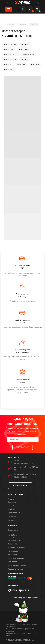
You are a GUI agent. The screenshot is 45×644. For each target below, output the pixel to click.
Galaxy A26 (35, 64)
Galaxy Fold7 (9, 49)
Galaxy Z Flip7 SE (11, 54)
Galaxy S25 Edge (10, 59)
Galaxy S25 (25, 59)
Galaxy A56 (21, 64)
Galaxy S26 (25, 44)
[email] (23, 440)
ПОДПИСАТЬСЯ (23, 447)
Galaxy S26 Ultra (10, 44)
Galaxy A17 (8, 64)
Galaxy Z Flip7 (24, 49)
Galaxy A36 (8, 69)
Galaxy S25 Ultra (28, 54)
